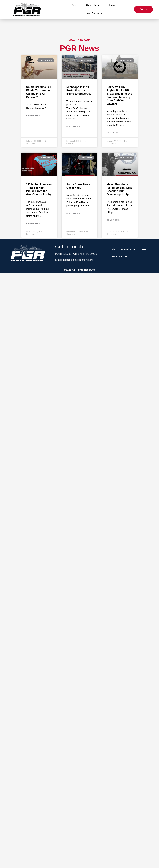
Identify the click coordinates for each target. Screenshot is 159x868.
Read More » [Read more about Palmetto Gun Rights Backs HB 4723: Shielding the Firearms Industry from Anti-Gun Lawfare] (114, 133)
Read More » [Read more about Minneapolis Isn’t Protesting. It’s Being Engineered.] (73, 126)
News (112, 5)
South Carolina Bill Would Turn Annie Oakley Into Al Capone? (39, 92)
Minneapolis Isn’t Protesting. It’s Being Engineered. (79, 90)
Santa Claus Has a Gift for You (78, 186)
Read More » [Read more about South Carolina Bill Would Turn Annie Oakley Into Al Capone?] (33, 116)
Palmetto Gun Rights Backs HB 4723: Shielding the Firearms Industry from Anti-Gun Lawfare (119, 95)
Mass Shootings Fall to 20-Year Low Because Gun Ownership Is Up (119, 189)
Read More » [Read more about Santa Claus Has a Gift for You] (73, 213)
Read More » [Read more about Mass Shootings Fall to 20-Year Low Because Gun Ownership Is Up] (114, 220)
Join (74, 5)
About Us (93, 5)
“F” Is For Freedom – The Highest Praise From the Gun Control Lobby (39, 189)
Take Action (94, 13)
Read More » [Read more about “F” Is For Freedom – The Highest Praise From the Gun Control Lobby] (33, 223)
